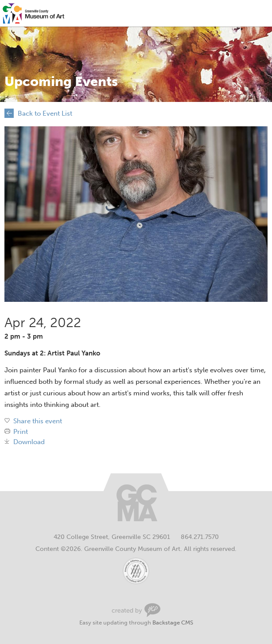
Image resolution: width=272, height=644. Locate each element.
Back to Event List (45, 113)
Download (29, 442)
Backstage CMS (173, 623)
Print (21, 432)
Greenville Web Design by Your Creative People (136, 610)
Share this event (38, 421)
